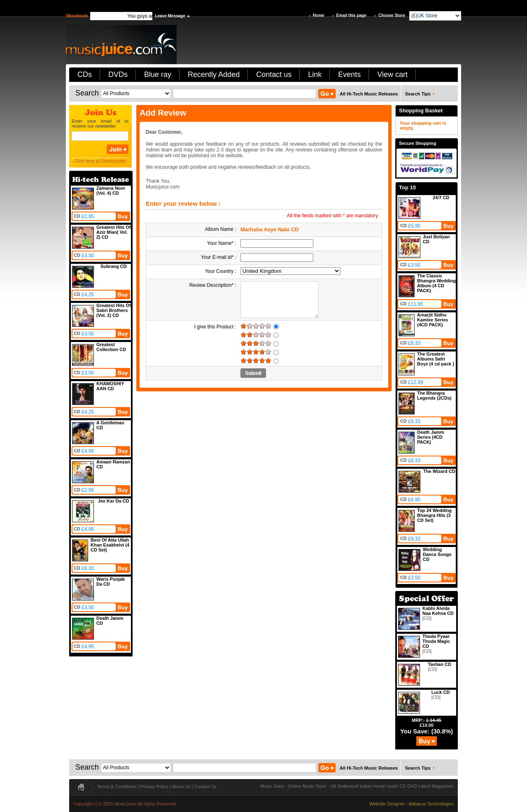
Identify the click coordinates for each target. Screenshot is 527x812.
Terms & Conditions (117, 786)
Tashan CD (440, 664)
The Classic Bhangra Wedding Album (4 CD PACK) (436, 283)
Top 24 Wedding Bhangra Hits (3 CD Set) (434, 515)
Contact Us (205, 786)
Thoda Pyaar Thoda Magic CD (436, 641)
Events (349, 74)
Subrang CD (114, 266)
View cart (392, 74)
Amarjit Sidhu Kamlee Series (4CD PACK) (433, 320)
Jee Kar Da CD (114, 501)
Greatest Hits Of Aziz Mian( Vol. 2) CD (114, 232)
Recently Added (214, 74)
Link (315, 74)
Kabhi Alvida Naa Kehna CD (438, 611)
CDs (85, 74)
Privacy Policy (154, 786)
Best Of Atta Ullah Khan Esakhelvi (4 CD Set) (110, 545)
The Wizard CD (439, 471)
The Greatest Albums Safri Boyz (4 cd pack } (436, 359)
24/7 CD (441, 198)
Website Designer (387, 804)
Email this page (351, 15)
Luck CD (441, 692)
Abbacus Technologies (431, 804)
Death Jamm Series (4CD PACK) (430, 437)
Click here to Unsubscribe (100, 161)
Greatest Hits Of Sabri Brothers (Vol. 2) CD (114, 310)
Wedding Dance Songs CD (437, 554)
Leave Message (170, 16)
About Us (181, 786)
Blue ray (158, 74)
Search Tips (418, 94)
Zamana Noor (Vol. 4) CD (111, 191)
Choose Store (392, 15)
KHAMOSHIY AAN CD (110, 386)
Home (319, 15)
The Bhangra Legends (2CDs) (434, 396)
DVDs (118, 74)
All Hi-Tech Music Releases (369, 94)
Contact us (274, 74)
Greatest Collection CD (111, 347)
